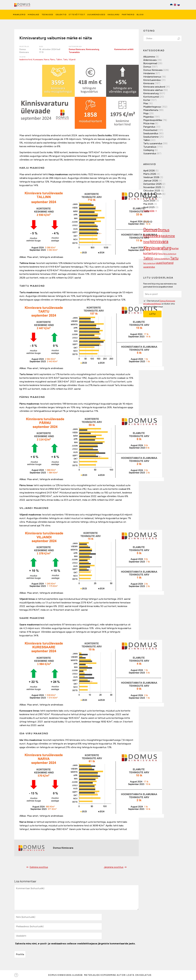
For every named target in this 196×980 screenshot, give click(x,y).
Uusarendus (150, 153)
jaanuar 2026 (151, 181)
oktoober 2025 (152, 191)
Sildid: (23, 57)
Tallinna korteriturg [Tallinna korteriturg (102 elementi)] (162, 259)
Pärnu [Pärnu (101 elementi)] (160, 254)
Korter (147, 100)
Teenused (48, 15)
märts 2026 (150, 174)
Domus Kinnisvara (77, 49)
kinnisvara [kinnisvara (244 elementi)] (159, 241)
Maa (146, 103)
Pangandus (149, 127)
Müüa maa (149, 123)
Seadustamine (151, 137)
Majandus (149, 117)
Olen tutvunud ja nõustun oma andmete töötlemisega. (159, 304)
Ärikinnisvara (150, 60)
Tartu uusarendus (153, 143)
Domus (147, 67)
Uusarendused (96, 15)
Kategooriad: (76, 46)
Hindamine (149, 73)
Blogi (140, 15)
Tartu (65, 60)
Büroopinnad (150, 63)
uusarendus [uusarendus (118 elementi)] (149, 267)
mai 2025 (148, 204)
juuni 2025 (149, 201)
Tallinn (59, 60)
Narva (46, 60)
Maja (146, 113)
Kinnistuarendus (152, 80)
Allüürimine (149, 57)
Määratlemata (151, 110)
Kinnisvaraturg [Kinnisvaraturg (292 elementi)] (157, 248)
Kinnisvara (149, 83)
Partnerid (128, 15)
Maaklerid (19, 15)
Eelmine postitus (37, 867)
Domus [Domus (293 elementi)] (150, 230)
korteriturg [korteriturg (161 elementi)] (150, 253)
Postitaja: (25, 46)
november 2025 (152, 187)
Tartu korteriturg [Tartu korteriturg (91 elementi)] (149, 263)
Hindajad (34, 15)
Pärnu (53, 60)
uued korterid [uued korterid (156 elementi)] (165, 263)
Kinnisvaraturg (92, 49)
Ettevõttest (77, 15)
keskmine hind (26, 60)
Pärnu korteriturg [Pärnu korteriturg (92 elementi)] (170, 254)
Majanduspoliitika (153, 120)
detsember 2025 (152, 184)
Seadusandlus (151, 133)
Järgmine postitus (116, 867)
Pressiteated (150, 130)
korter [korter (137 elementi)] (175, 248)
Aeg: (41, 46)
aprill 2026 (149, 171)
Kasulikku (114, 15)
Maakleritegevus (152, 107)
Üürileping (149, 150)
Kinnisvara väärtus (153, 90)
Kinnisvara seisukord (154, 87)
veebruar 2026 (151, 177)
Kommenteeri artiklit (124, 49)
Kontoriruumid (151, 97)
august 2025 (150, 197)
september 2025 (152, 194)
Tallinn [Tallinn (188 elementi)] (148, 258)
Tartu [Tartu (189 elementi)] (174, 258)
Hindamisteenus (152, 77)
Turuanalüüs (74, 52)
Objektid (61, 15)
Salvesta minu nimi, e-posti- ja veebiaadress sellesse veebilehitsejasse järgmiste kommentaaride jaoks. (75, 944)
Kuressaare (38, 60)
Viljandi (72, 60)
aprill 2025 (149, 207)
